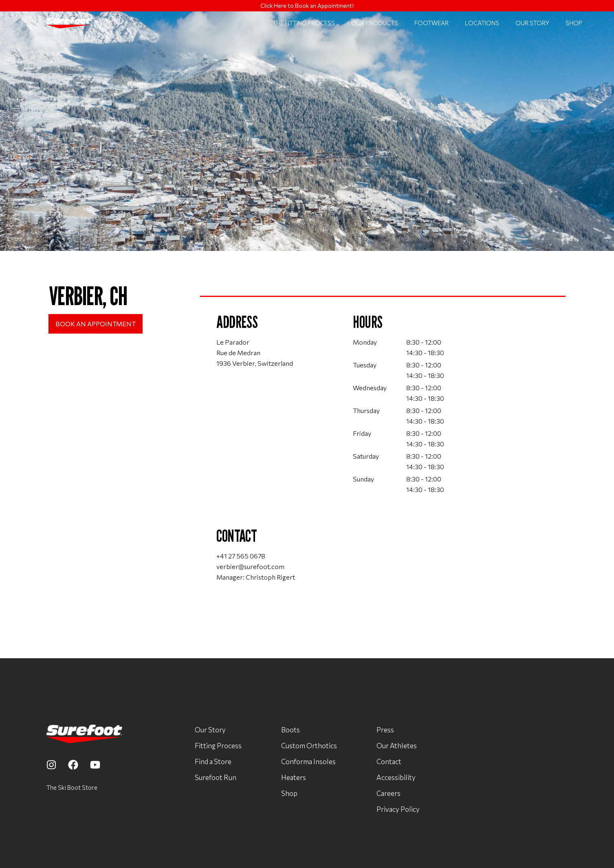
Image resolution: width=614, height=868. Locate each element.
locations (482, 23)
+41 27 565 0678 (241, 556)
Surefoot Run (216, 777)
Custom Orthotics (309, 745)
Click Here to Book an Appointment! (307, 6)
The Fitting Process (304, 23)
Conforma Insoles (308, 761)
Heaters (294, 777)
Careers (388, 793)
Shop (574, 23)
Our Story (532, 23)
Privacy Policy (398, 809)
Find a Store (213, 761)
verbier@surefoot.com (250, 566)
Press (385, 730)
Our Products (375, 23)
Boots (290, 730)
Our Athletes (397, 745)
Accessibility (396, 777)
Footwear (431, 23)
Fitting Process (218, 745)
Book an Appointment (96, 324)
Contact (389, 761)
